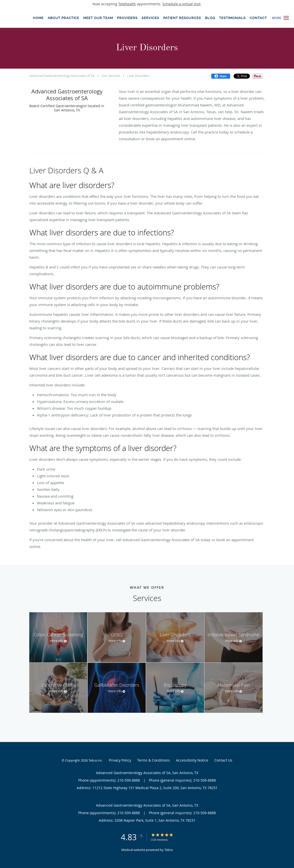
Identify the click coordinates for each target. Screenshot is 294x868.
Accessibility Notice (192, 760)
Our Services (111, 76)
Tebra (169, 850)
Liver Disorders (138, 76)
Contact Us (223, 760)
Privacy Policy (120, 760)
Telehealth (127, 4)
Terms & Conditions (154, 760)
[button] (286, 18)
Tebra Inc (95, 760)
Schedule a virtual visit (181, 4)
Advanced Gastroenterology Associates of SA (62, 76)
